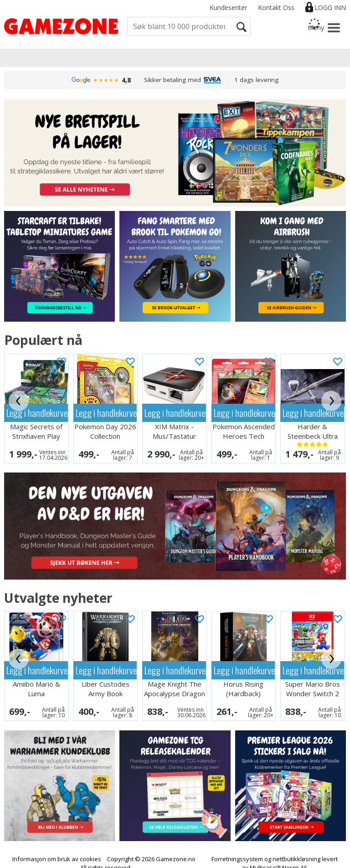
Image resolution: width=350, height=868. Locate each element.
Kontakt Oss (276, 8)
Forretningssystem (237, 850)
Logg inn (330, 8)
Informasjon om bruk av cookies (57, 850)
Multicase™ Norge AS (279, 859)
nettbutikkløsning (296, 850)
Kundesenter (228, 8)
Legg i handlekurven (37, 413)
